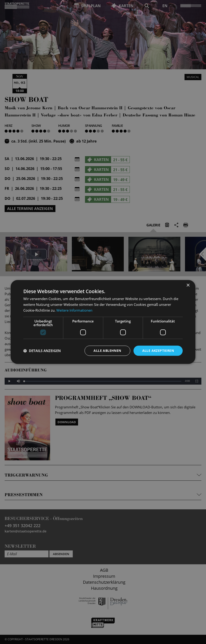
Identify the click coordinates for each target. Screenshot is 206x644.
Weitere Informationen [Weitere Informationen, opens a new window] (74, 310)
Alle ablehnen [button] (107, 351)
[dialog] (103, 322)
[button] (42, 351)
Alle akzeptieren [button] (158, 351)
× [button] (188, 285)
